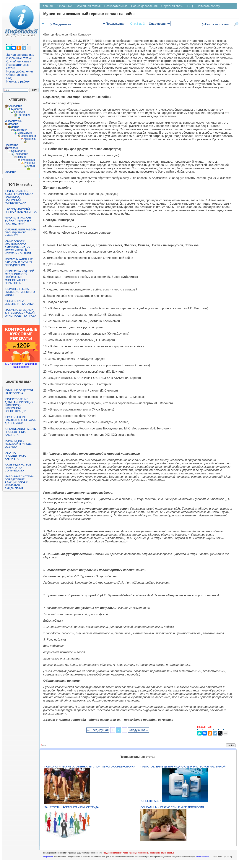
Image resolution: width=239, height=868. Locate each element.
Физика (22, 157)
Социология (18, 151)
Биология (17, 109)
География (24, 115)
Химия (31, 166)
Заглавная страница (20, 55)
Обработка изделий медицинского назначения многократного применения (19, 277)
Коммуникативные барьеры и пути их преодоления (19, 262)
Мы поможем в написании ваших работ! (21, 365)
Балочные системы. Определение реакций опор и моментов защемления (20, 482)
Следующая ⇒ (159, 24)
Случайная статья (19, 61)
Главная (47, 6)
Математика (25, 133)
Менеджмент (28, 136)
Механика (30, 139)
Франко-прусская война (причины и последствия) (18, 221)
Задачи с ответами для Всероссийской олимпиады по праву (20, 313)
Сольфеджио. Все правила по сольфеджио (18, 468)
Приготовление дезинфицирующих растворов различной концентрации (19, 197)
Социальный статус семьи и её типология (172, 807)
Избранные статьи (19, 58)
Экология (10, 172)
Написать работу (18, 81)
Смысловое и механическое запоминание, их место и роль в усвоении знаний (18, 247)
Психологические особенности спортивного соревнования (90, 767)
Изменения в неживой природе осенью (18, 444)
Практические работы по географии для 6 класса (21, 420)
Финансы (29, 163)
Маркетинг (21, 130)
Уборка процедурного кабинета (16, 456)
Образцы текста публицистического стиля (20, 292)
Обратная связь (17, 75)
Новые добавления (20, 71)
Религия (13, 148)
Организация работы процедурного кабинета (21, 232)
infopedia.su (48, 857)
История (13, 124)
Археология (15, 106)
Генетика (20, 112)
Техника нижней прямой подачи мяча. (21, 210)
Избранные (64, 6)
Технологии (21, 154)
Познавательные (116, 6)
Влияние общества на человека (19, 392)
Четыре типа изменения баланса (20, 302)
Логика (15, 127)
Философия (28, 160)
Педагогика (12, 145)
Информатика (13, 121)
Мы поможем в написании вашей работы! (156, 853)
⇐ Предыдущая (114, 24)
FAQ (9, 78)
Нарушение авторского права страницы (120, 853)
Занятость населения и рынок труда (72, 807)
